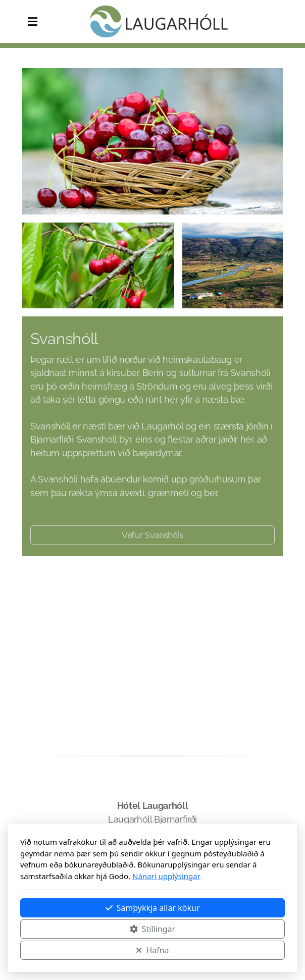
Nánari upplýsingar (166, 876)
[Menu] (32, 22)
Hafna (152, 950)
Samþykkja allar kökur (153, 908)
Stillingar (152, 929)
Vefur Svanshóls (152, 537)
